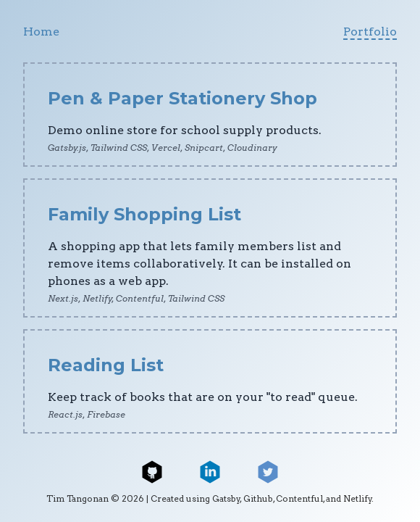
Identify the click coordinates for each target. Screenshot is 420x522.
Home (41, 32)
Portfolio (370, 32)
